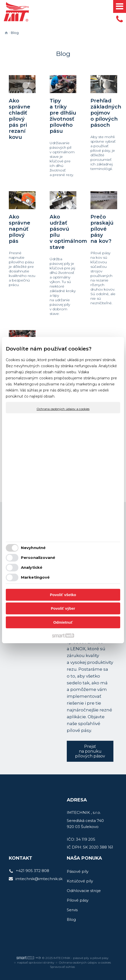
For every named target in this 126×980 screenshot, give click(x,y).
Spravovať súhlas (62, 967)
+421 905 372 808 (33, 871)
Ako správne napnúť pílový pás (20, 229)
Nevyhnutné (33, 548)
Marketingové (35, 577)
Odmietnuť (63, 622)
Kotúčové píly (80, 881)
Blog (71, 919)
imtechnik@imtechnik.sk (39, 879)
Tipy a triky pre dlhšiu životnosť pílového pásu (63, 116)
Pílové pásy (78, 900)
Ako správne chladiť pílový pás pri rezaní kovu (20, 119)
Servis (72, 910)
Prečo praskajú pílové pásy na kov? (102, 229)
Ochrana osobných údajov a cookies (63, 409)
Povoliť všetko (63, 595)
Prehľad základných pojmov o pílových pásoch (106, 113)
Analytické (32, 567)
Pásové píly (78, 871)
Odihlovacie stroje (84, 891)
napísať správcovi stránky (36, 962)
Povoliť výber (63, 608)
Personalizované (38, 558)
